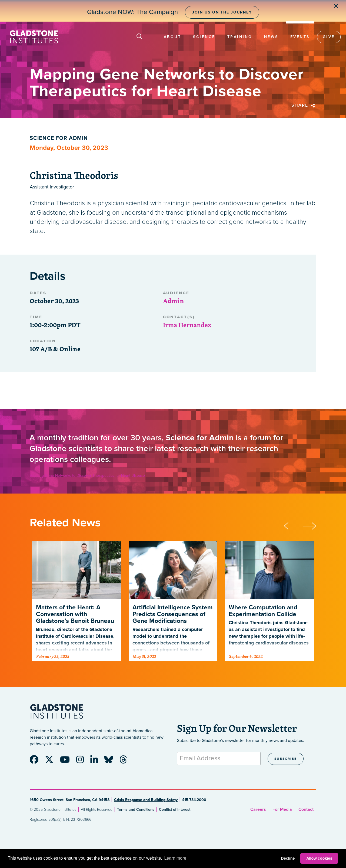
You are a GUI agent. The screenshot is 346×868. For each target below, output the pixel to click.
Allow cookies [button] (319, 858)
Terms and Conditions (136, 810)
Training (240, 37)
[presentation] (293, 525)
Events (300, 37)
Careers (258, 809)
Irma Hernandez (187, 325)
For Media (282, 809)
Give (329, 37)
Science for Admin (59, 138)
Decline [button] (288, 858)
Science (204, 37)
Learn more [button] (175, 858)
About (173, 37)
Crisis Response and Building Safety (146, 800)
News (271, 37)
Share (304, 105)
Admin (174, 301)
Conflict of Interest (175, 810)
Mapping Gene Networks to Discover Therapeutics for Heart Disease (87, 476)
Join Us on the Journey (222, 12)
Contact (306, 809)
